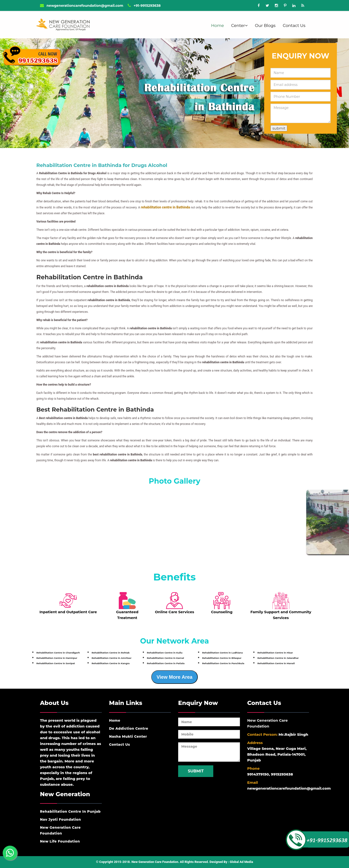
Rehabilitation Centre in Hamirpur (57, 658)
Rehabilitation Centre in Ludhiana (222, 653)
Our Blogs (265, 25)
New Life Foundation (60, 841)
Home (218, 25)
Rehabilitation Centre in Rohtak (111, 653)
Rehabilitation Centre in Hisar (275, 653)
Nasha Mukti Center (128, 736)
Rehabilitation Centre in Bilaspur (222, 658)
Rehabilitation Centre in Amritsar (111, 658)
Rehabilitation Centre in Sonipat (56, 663)
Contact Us (294, 25)
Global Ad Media (241, 862)
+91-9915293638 (144, 6)
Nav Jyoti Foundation (60, 819)
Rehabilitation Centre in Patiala (166, 663)
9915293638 (282, 774)
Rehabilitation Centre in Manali (276, 663)
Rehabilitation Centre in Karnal (165, 658)
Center (239, 25)
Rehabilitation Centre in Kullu (165, 653)
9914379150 (258, 774)
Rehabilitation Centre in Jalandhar (278, 658)
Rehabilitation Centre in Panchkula (223, 663)
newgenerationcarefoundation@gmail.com (82, 6)
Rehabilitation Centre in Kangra (111, 663)
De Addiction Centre (129, 728)
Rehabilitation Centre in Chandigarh (58, 653)
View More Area (174, 677)
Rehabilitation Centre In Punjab (70, 811)
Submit (196, 771)
